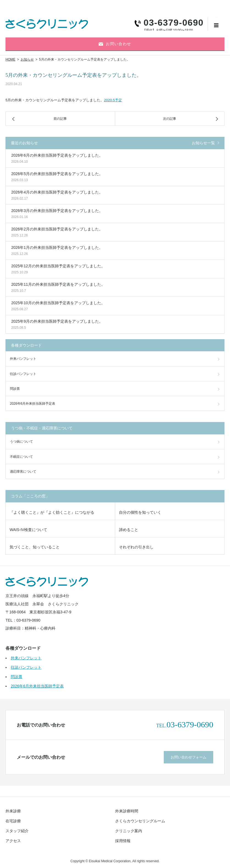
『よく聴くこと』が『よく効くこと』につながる (52, 512)
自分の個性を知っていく (140, 512)
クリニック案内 (129, 831)
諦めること (129, 530)
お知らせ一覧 (203, 143)
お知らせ (27, 59)
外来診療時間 (127, 811)
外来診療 (13, 811)
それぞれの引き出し (136, 547)
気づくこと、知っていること (35, 547)
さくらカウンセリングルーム (140, 821)
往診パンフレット (23, 374)
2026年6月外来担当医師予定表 (33, 404)
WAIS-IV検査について (28, 530)
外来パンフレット (23, 359)
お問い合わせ (115, 44)
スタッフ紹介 (17, 831)
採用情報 (123, 841)
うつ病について (21, 442)
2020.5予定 (113, 100)
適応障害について (23, 472)
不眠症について (21, 457)
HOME (10, 59)
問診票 (15, 389)
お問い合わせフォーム (189, 757)
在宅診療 (13, 821)
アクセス (13, 841)
